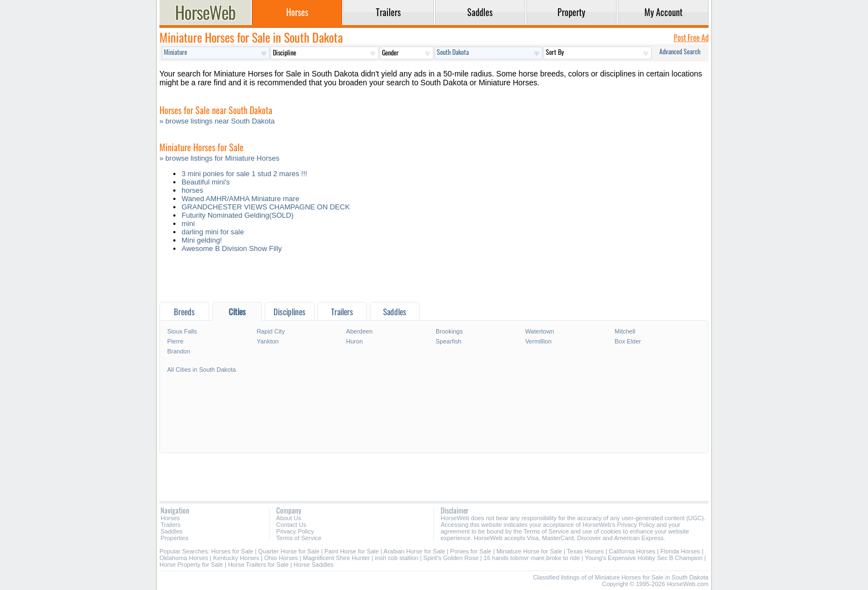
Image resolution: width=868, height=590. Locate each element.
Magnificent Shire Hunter (336, 558)
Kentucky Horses (236, 558)
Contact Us (291, 525)
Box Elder (628, 341)
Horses (170, 518)
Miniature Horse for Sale (529, 551)
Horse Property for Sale (191, 565)
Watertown (540, 331)
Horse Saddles (313, 565)
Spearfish (448, 341)
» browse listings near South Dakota (217, 121)
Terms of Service (299, 538)
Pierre (175, 341)
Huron (354, 341)
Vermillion (539, 341)
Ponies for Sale (471, 551)
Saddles (172, 531)
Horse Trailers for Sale (258, 565)
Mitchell (625, 331)
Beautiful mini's (206, 182)
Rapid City (271, 331)
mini (188, 224)
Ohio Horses (281, 558)
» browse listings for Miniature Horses (219, 158)
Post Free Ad (691, 37)
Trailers (170, 525)
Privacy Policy (295, 531)
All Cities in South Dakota (201, 370)
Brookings (449, 331)
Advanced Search (680, 51)
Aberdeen (359, 331)
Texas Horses (585, 551)
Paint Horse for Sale (352, 551)
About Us (289, 518)
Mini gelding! (202, 240)
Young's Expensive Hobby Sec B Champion (644, 558)
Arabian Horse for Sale (414, 551)
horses (192, 190)
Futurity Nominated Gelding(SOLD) (237, 215)
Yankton (268, 341)
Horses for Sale (232, 551)
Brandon (179, 351)
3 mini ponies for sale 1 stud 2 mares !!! (244, 174)
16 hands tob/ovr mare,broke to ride (532, 558)
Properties (174, 538)
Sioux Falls (182, 331)
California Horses (632, 551)
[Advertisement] (434, 280)
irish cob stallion (396, 558)
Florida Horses (680, 551)
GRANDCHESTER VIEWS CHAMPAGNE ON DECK (266, 207)
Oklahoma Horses (184, 558)
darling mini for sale (213, 232)
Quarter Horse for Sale (289, 551)
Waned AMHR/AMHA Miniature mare (241, 199)
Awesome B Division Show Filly (232, 248)
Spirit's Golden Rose (451, 558)
